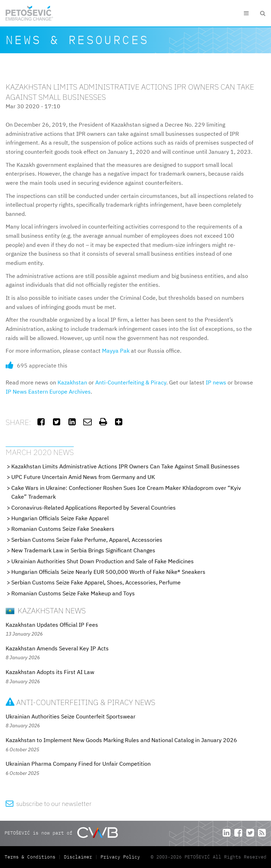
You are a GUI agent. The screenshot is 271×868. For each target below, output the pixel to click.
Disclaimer (78, 857)
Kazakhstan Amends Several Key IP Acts (57, 648)
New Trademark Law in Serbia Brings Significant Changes (83, 550)
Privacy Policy (120, 857)
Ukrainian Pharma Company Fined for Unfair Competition (78, 764)
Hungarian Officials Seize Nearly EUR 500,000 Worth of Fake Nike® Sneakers (108, 572)
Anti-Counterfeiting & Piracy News (80, 702)
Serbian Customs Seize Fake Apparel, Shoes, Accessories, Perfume (96, 582)
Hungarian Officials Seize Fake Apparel (60, 518)
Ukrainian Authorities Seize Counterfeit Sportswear (71, 716)
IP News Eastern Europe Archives (48, 391)
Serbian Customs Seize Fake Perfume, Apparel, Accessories (87, 540)
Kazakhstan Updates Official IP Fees (52, 625)
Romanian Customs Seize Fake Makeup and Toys (73, 593)
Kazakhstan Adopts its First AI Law (50, 672)
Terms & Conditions (31, 857)
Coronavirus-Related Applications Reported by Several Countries (94, 508)
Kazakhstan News (46, 610)
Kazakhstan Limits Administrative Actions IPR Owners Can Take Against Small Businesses (125, 466)
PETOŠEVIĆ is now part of (61, 833)
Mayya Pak (116, 351)
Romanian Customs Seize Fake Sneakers (63, 529)
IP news (216, 382)
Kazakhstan (72, 382)
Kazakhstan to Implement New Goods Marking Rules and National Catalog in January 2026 (121, 740)
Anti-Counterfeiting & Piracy (131, 382)
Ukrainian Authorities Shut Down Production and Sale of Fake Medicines (103, 561)
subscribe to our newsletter (49, 804)
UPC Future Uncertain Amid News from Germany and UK (83, 477)
